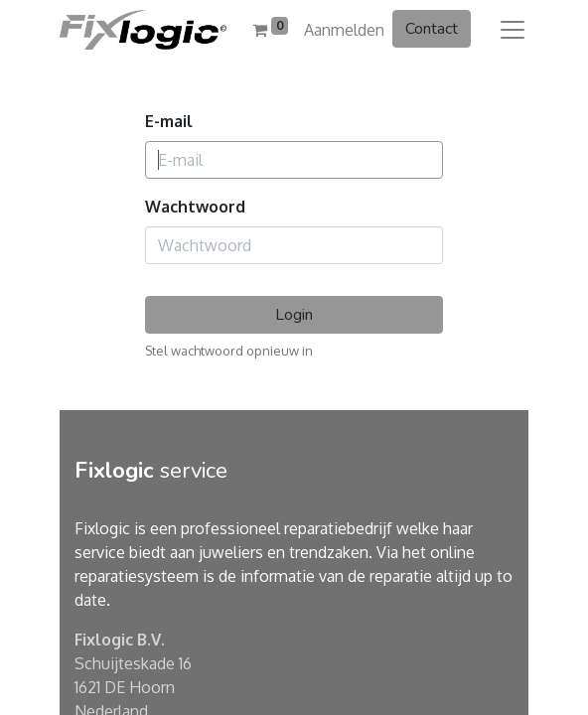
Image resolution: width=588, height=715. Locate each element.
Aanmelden (344, 30)
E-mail (169, 121)
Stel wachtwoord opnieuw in (229, 351)
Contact (432, 29)
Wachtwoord (195, 207)
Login (294, 315)
